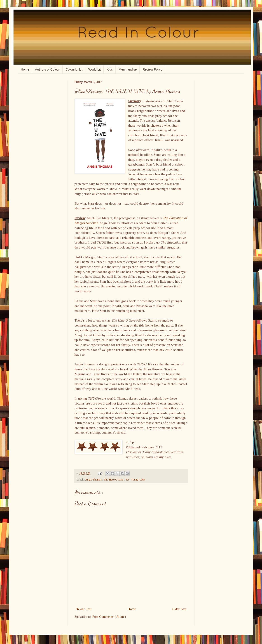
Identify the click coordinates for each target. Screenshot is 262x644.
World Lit (95, 69)
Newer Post (84, 609)
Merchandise (128, 69)
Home (25, 69)
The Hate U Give (114, 480)
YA (127, 480)
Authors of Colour (47, 69)
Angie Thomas (94, 480)
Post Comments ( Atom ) (109, 617)
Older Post (179, 609)
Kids (110, 69)
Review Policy (152, 69)
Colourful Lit (74, 69)
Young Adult (138, 480)
